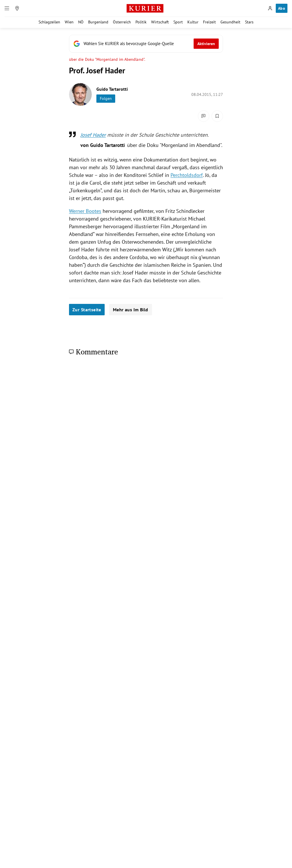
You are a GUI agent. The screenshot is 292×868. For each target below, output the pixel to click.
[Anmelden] (270, 8)
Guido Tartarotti (112, 89)
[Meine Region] (17, 8)
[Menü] (7, 8)
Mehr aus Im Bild (131, 310)
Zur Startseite (87, 310)
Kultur (193, 22)
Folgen (106, 98)
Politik (141, 22)
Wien (69, 22)
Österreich (122, 22)
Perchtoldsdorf (187, 175)
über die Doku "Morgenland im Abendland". (107, 59)
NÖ (81, 22)
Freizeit (209, 22)
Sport (178, 22)
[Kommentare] (204, 116)
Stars (249, 22)
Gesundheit (230, 22)
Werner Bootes (85, 211)
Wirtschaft (160, 22)
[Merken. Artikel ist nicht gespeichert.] (217, 116)
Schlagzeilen (49, 22)
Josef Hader (93, 135)
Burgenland (98, 22)
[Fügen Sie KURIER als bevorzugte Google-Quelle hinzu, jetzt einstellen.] (146, 44)
